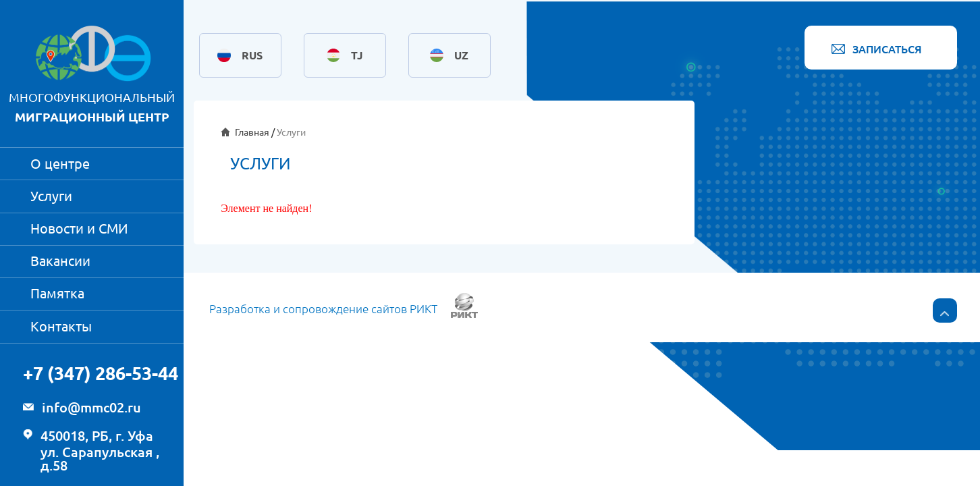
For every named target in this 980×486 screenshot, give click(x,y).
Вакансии (60, 261)
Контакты (61, 326)
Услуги (51, 196)
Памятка (57, 293)
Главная (252, 132)
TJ (357, 55)
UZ (461, 55)
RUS (252, 55)
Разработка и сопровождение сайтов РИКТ (323, 309)
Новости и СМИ (79, 228)
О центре (60, 164)
